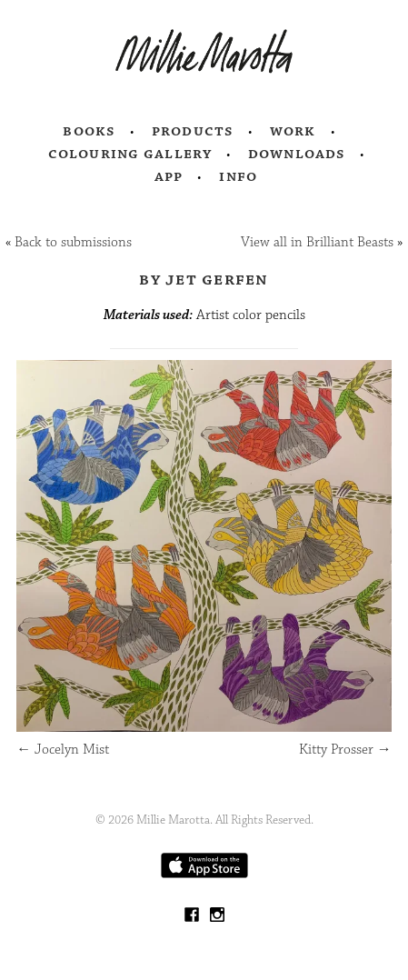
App (169, 176)
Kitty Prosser (345, 750)
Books (89, 131)
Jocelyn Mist (63, 750)
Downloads (297, 154)
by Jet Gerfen (204, 279)
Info (238, 176)
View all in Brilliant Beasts (317, 242)
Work (293, 131)
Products (193, 131)
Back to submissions (73, 242)
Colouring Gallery (130, 154)
